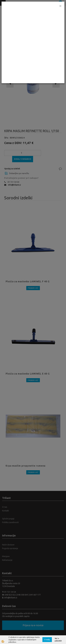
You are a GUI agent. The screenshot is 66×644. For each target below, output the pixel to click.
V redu (47, 640)
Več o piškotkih (58, 640)
